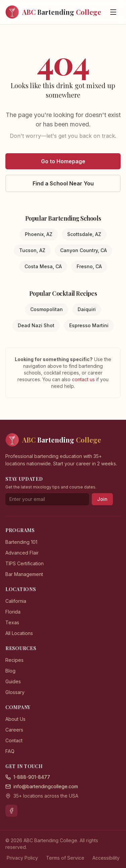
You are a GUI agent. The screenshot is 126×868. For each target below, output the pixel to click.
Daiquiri (87, 309)
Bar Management (24, 574)
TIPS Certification (25, 563)
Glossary (15, 692)
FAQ (10, 751)
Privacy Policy (22, 858)
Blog (10, 671)
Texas (12, 622)
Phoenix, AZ (39, 234)
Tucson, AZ (32, 250)
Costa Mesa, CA (43, 266)
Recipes (14, 660)
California (16, 601)
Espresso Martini (89, 325)
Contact (14, 740)
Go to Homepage (63, 161)
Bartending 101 (21, 542)
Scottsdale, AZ (84, 234)
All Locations (19, 633)
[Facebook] (11, 811)
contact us (84, 379)
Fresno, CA (89, 266)
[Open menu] (113, 12)
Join (102, 499)
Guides (13, 681)
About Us (15, 719)
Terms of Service (65, 858)
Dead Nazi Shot (36, 325)
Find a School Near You (63, 183)
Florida (13, 612)
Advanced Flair (22, 553)
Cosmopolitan (47, 309)
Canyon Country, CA (83, 250)
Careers (14, 730)
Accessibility (106, 858)
